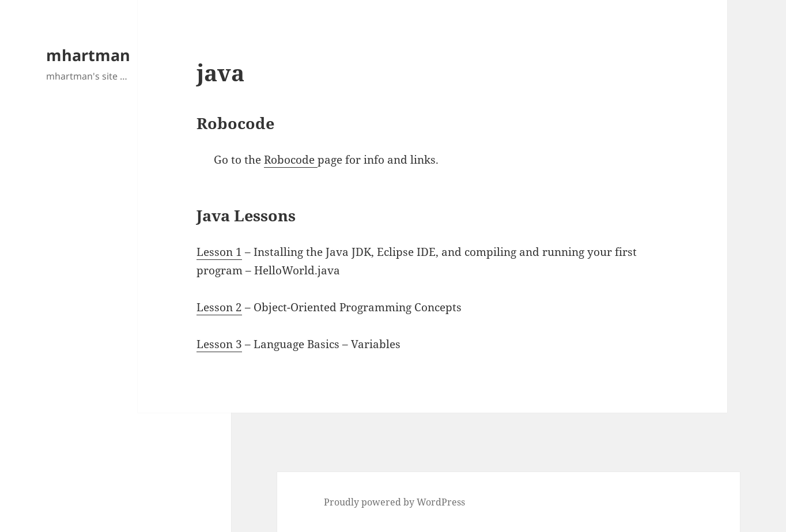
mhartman (88, 55)
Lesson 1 (219, 252)
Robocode (291, 160)
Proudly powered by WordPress (394, 502)
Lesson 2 (219, 307)
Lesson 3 (219, 344)
